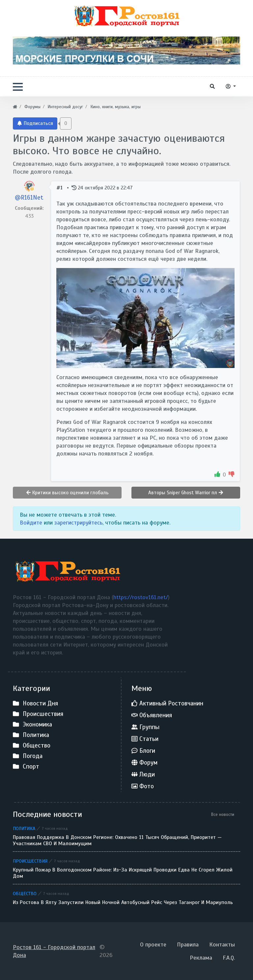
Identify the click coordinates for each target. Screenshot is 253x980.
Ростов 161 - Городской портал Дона (54, 951)
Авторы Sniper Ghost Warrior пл (186, 493)
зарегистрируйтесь (78, 523)
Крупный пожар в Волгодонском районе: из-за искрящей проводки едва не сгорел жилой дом (123, 873)
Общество (25, 894)
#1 (60, 188)
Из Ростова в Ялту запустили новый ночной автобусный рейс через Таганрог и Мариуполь (123, 903)
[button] (18, 87)
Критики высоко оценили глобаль (67, 493)
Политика (24, 828)
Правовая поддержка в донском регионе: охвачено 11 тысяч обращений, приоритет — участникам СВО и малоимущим (117, 841)
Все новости (223, 814)
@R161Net (29, 197)
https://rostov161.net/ (141, 597)
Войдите (31, 523)
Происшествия (30, 861)
